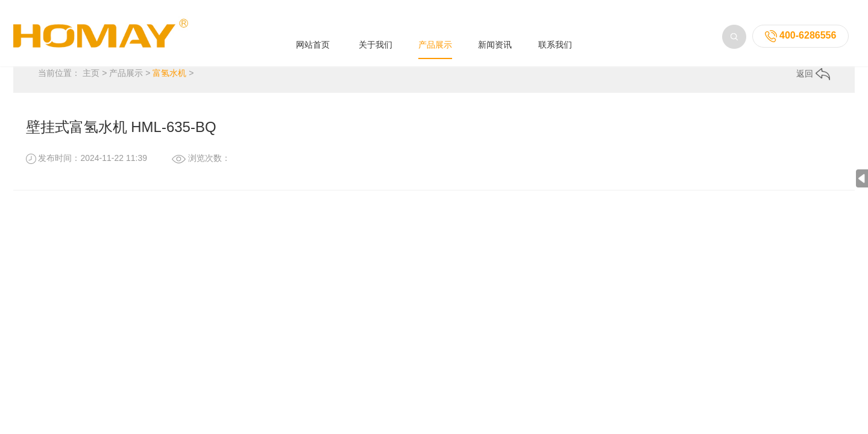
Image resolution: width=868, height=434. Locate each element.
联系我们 (555, 31)
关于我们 (376, 31)
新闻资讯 (495, 31)
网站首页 (313, 31)
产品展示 (435, 31)
